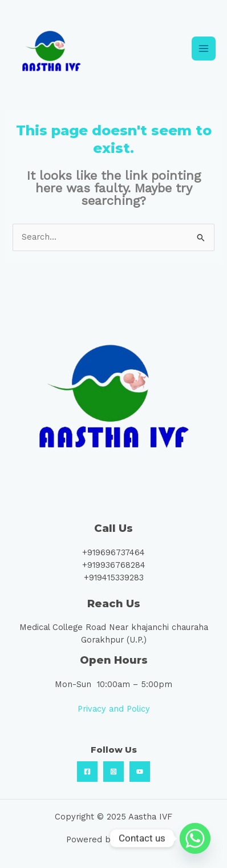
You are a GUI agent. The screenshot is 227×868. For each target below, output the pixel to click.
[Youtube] (140, 772)
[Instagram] (113, 772)
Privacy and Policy (114, 709)
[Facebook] (87, 772)
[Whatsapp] (195, 838)
